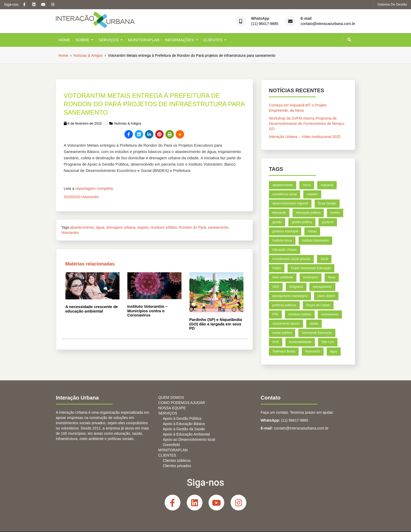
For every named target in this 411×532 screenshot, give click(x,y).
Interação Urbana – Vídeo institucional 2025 (305, 137)
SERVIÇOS (109, 40)
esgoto (143, 227)
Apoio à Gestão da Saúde (184, 429)
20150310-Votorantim (81, 197)
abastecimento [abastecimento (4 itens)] (283, 185)
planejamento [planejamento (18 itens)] (322, 287)
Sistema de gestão (392, 4)
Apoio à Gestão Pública (182, 418)
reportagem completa (94, 188)
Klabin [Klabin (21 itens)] (277, 268)
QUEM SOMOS (171, 397)
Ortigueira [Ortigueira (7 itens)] (296, 287)
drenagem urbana (121, 227)
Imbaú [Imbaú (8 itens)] (312, 231)
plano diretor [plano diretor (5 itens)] (326, 296)
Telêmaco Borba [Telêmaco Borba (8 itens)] (284, 351)
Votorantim (70, 233)
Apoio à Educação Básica (184, 424)
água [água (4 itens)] (333, 351)
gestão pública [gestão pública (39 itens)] (302, 222)
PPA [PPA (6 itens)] (275, 314)
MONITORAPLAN (144, 40)
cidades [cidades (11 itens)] (312, 194)
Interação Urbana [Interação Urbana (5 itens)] (285, 250)
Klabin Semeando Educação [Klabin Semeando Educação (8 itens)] (311, 268)
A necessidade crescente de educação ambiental (92, 309)
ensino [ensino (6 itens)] (335, 213)
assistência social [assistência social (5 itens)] (285, 194)
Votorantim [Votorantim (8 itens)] (312, 351)
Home (64, 40)
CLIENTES (213, 40)
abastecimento (82, 227)
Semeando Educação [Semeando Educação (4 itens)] (317, 333)
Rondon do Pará (193, 227)
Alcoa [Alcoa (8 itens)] (306, 185)
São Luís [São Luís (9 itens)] (328, 342)
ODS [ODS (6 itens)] (276, 287)
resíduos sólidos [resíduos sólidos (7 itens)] (300, 314)
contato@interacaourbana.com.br (328, 24)
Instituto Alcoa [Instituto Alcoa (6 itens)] (282, 241)
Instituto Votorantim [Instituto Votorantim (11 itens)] (315, 241)
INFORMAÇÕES (179, 40)
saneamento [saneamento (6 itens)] (330, 314)
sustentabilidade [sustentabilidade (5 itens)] (300, 342)
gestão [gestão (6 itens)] (277, 222)
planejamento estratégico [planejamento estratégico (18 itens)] (290, 296)
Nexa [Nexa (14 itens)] (331, 277)
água (100, 227)
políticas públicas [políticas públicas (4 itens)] (284, 305)
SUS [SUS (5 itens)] (276, 342)
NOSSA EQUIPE (172, 408)
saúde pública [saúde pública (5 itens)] (282, 333)
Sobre (83, 40)
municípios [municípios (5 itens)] (310, 277)
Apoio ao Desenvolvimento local (189, 439)
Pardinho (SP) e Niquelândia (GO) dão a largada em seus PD (216, 324)
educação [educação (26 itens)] (279, 213)
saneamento (218, 227)
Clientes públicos (177, 461)
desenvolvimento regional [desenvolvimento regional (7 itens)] (290, 203)
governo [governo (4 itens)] (328, 222)
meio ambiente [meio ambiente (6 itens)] (283, 277)
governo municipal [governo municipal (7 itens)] (285, 231)
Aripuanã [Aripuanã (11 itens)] (327, 185)
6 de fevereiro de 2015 (83, 123)
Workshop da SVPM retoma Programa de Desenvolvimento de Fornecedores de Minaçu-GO (307, 124)
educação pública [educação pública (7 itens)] (308, 213)
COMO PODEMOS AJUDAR (182, 403)
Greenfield (171, 445)
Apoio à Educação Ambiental (186, 434)
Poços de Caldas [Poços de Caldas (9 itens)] (318, 305)
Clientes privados (177, 466)
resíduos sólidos (164, 227)
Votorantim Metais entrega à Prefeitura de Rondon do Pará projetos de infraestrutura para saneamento (154, 104)
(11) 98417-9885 (265, 24)
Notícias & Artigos (128, 123)
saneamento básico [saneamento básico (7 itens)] (286, 324)
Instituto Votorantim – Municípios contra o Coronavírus (148, 311)
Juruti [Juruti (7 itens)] (324, 259)
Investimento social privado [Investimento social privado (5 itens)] (291, 259)
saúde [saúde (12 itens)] (314, 324)
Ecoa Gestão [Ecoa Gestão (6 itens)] (327, 203)
